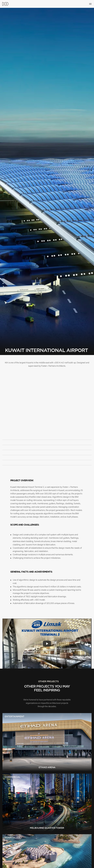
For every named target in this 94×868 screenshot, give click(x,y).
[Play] (47, 644)
